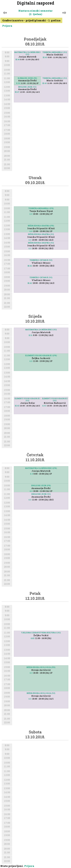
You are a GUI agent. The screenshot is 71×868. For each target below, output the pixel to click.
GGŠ (33, 638)
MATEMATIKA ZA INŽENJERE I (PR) (41, 468)
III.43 (45, 57)
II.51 (31, 335)
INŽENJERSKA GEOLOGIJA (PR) (41, 667)
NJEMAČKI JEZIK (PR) (27, 78)
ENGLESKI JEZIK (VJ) (27, 87)
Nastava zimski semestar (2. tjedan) (35, 12)
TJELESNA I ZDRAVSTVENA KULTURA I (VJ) (41, 633)
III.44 (18, 59)
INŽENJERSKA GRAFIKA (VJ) (41, 234)
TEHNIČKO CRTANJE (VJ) (41, 277)
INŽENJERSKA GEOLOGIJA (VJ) (41, 693)
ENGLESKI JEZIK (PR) (41, 485)
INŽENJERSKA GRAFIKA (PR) (41, 226)
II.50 (18, 83)
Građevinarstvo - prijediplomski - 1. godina (31, 20)
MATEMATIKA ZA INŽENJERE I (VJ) (27, 53)
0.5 (31, 214)
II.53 (44, 406)
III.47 (17, 92)
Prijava (7, 26)
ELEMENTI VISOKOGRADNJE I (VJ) (27, 400)
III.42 (30, 283)
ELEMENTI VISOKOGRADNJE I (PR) (41, 355)
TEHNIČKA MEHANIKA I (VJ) (55, 52)
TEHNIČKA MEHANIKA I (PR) (41, 208)
